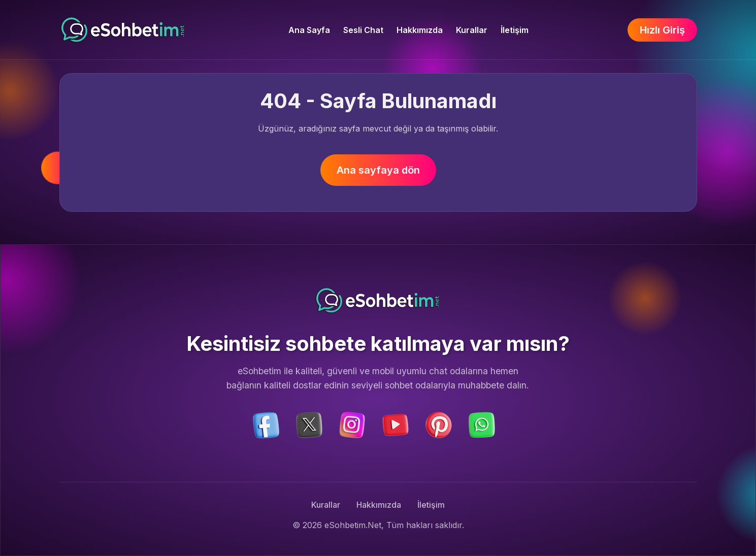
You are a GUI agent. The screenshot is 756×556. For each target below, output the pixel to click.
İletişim (515, 30)
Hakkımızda (420, 30)
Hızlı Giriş (662, 30)
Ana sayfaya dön (378, 170)
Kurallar (472, 30)
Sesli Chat (363, 30)
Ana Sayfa (309, 30)
